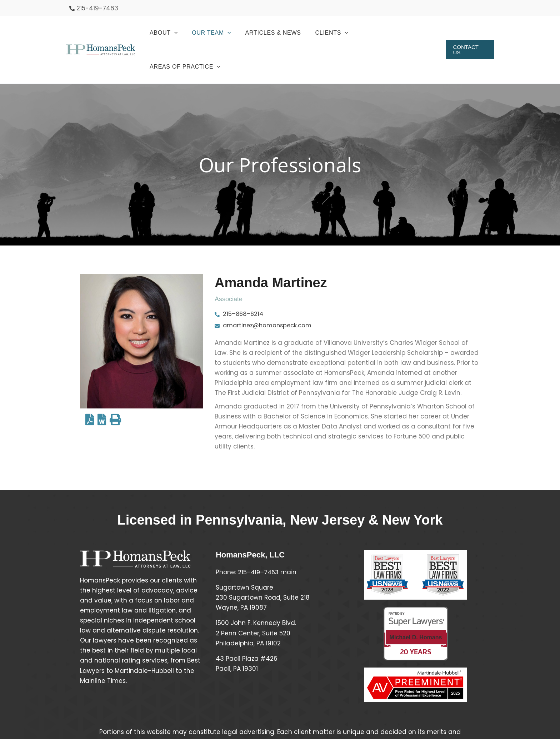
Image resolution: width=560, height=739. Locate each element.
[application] (185, 33)
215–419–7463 (259, 539)
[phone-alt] (94, 8)
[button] (175, 33)
